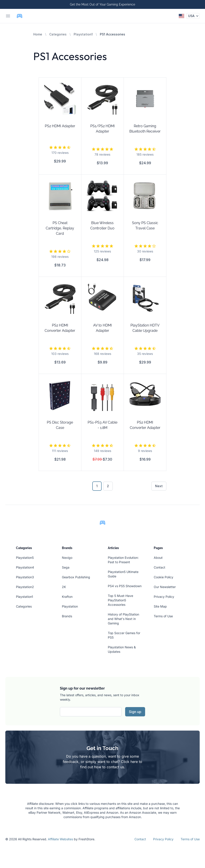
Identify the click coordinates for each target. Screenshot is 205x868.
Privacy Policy (164, 597)
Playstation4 (25, 567)
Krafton (67, 597)
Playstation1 (83, 34)
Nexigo (67, 558)
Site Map (160, 606)
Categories (58, 34)
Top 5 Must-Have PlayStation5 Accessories (120, 600)
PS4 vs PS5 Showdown (125, 586)
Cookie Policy (164, 577)
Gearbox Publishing (76, 577)
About (158, 558)
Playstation (70, 606)
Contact (160, 567)
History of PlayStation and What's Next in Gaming (123, 619)
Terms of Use (163, 616)
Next (159, 486)
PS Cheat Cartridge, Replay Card (60, 228)
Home (38, 34)
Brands (67, 616)
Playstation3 (25, 577)
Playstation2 (25, 587)
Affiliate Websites (60, 839)
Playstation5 (25, 558)
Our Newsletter (165, 587)
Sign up (135, 712)
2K (64, 587)
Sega (66, 567)
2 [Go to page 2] (108, 486)
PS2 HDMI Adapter (60, 126)
